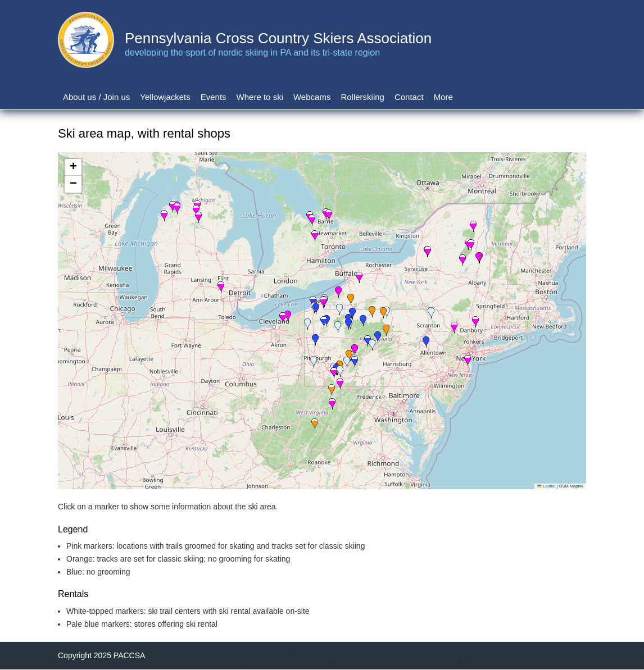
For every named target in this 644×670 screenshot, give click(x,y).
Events (214, 97)
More (443, 97)
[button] (340, 371)
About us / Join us (96, 97)
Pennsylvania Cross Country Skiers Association (278, 38)
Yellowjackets (165, 97)
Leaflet (546, 486)
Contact (409, 97)
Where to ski (260, 97)
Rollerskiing (362, 97)
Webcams (312, 97)
